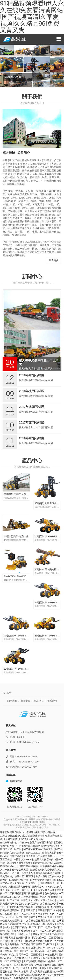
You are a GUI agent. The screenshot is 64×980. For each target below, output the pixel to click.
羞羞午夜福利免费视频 (19, 931)
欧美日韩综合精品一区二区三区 (17, 876)
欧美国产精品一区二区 (25, 927)
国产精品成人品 (20, 870)
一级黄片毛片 (24, 934)
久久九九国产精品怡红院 (25, 897)
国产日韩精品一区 (24, 951)
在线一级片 (42, 876)
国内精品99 (38, 887)
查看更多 (54, 260)
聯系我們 (52, 701)
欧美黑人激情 (50, 853)
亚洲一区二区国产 (19, 917)
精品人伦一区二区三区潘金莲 (47, 938)
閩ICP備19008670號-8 (34, 822)
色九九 (43, 897)
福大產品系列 (13, 77)
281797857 (14, 781)
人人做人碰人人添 (45, 890)
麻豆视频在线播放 (40, 978)
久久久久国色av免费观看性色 (40, 856)
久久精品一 (32, 883)
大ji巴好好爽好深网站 (35, 961)
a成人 (8, 927)
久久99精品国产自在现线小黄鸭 (37, 842)
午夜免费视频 (21, 978)
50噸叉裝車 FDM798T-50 (48, 536)
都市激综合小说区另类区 (49, 873)
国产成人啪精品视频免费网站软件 (42, 846)
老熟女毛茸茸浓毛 (42, 863)
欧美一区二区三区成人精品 (29, 914)
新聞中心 (32, 277)
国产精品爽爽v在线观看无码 (39, 849)
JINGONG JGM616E (15, 576)
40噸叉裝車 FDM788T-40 (17, 636)
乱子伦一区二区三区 (23, 890)
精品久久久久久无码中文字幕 (32, 904)
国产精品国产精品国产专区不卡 (38, 944)
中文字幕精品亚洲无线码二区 (40, 921)
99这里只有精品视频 (11, 921)
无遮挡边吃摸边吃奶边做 (32, 975)
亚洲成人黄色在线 (11, 941)
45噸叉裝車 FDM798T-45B (49, 603)
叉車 (9, 693)
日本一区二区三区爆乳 (45, 931)
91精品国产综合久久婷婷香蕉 (48, 934)
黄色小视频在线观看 (23, 907)
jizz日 (4, 938)
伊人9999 (26, 859)
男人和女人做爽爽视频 (19, 863)
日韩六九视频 (21, 972)
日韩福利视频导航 (19, 880)
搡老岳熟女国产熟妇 (19, 938)
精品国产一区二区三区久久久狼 (17, 873)
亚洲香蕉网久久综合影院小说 (46, 870)
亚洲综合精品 (47, 968)
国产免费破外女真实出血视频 (46, 917)
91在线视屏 (51, 955)
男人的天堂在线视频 (41, 972)
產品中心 (32, 461)
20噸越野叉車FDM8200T (17, 494)
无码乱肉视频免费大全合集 (16, 887)
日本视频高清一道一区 (52, 883)
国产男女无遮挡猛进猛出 (44, 880)
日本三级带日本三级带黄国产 (37, 910)
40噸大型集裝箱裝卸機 (16, 536)
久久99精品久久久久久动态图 (44, 958)
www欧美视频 (43, 965)
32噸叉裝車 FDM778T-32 (17, 669)
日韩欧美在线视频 (29, 866)
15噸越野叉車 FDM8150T (48, 503)
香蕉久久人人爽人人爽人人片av (38, 900)
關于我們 (12, 701)
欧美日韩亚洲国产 (36, 948)
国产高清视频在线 (33, 893)
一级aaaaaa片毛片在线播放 (37, 941)
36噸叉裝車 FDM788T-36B (49, 636)
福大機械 (16, 39)
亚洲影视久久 (42, 907)
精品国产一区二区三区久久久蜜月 (20, 968)
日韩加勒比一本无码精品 (42, 924)
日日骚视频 (58, 965)
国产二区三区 (33, 853)
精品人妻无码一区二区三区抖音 (26, 955)
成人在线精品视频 (24, 965)
